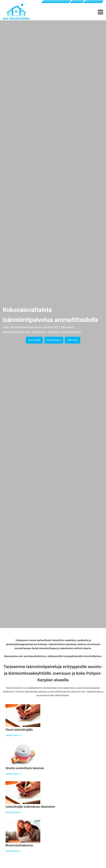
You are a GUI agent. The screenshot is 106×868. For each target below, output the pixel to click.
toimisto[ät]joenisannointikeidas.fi (56, 2)
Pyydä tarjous (54, 340)
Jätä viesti (72, 340)
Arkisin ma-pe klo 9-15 (94, 2)
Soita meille (34, 340)
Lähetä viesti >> (14, 735)
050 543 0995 (77, 2)
